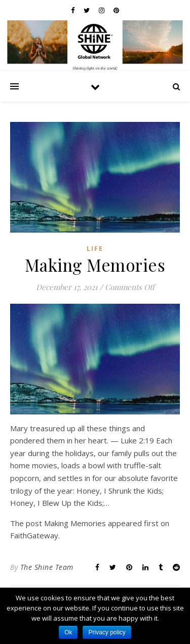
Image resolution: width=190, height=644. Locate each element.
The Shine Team (47, 567)
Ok (68, 632)
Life (95, 249)
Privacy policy (107, 632)
